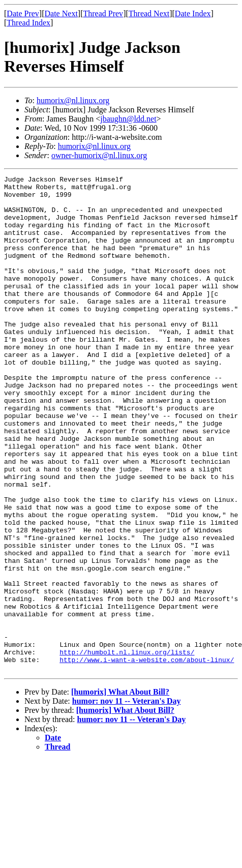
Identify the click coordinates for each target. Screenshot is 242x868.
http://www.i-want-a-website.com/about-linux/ (147, 757)
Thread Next (149, 13)
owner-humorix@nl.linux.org (99, 155)
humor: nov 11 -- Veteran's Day (127, 800)
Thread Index (28, 23)
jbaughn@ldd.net (128, 119)
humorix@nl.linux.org (73, 100)
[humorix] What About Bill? (120, 791)
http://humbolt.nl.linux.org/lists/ (127, 748)
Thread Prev (103, 13)
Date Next (61, 13)
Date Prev (23, 13)
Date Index (193, 13)
